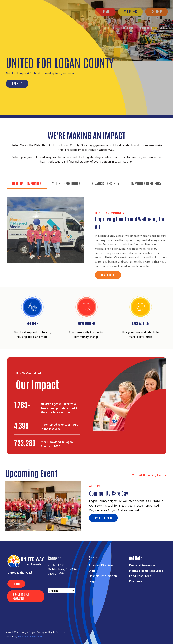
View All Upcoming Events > (150, 475)
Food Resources (140, 576)
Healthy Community (26, 183)
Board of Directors (101, 565)
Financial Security (106, 183)
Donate (16, 584)
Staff (92, 570)
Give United (86, 323)
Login (92, 581)
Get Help (17, 83)
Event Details (103, 518)
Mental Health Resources (146, 570)
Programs (136, 581)
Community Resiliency (145, 183)
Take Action (141, 323)
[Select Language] (61, 591)
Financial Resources (142, 565)
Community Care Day (109, 493)
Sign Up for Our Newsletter (21, 596)
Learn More (108, 275)
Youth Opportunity (66, 183)
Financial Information (103, 576)
